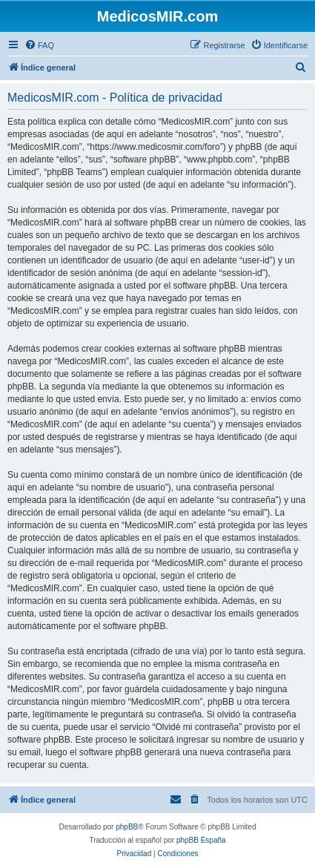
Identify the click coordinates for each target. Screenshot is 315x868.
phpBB (127, 827)
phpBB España (201, 840)
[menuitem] (39, 45)
